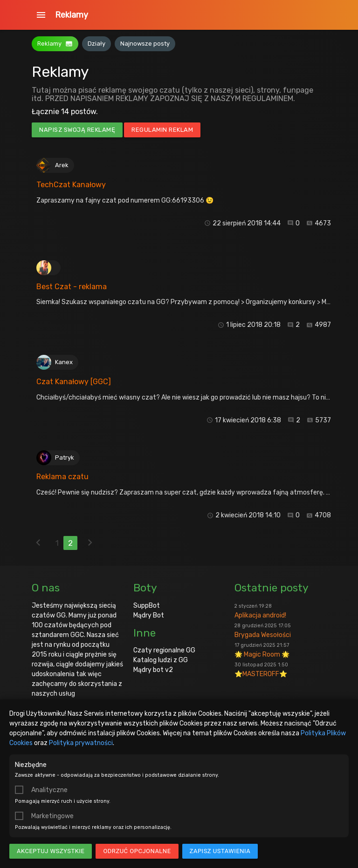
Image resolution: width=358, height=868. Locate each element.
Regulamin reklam (162, 130)
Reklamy (72, 15)
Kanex (64, 362)
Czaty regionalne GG (164, 650)
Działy (96, 44)
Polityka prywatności (81, 743)
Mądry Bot (149, 615)
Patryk (65, 458)
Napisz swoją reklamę (77, 130)
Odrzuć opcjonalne (137, 851)
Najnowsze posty (145, 44)
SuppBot (147, 606)
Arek (62, 165)
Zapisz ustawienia (220, 851)
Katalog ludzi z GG (161, 660)
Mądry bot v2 (153, 670)
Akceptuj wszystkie (51, 851)
